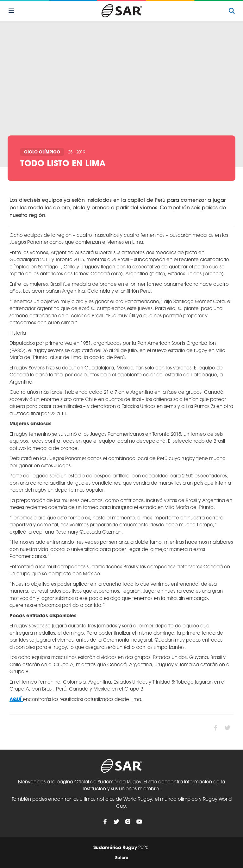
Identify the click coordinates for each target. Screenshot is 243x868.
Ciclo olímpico (42, 152)
